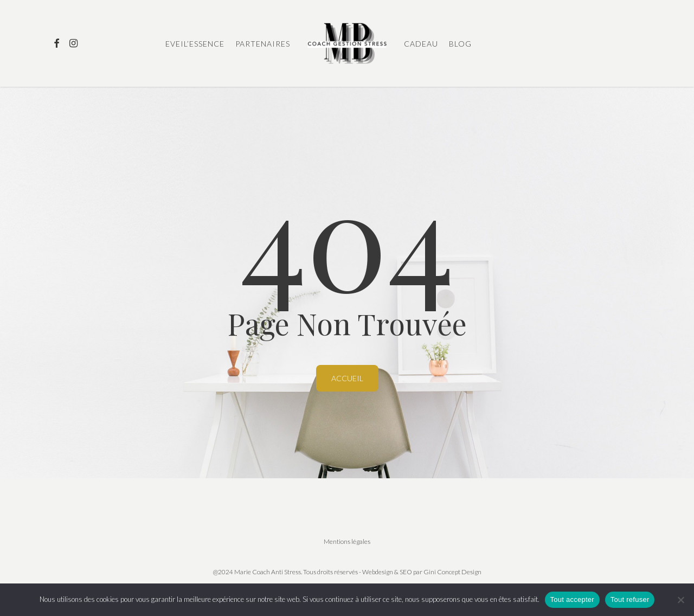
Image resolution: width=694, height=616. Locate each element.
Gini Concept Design (452, 572)
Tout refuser (630, 599)
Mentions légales (347, 541)
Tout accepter (572, 599)
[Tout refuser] (680, 600)
